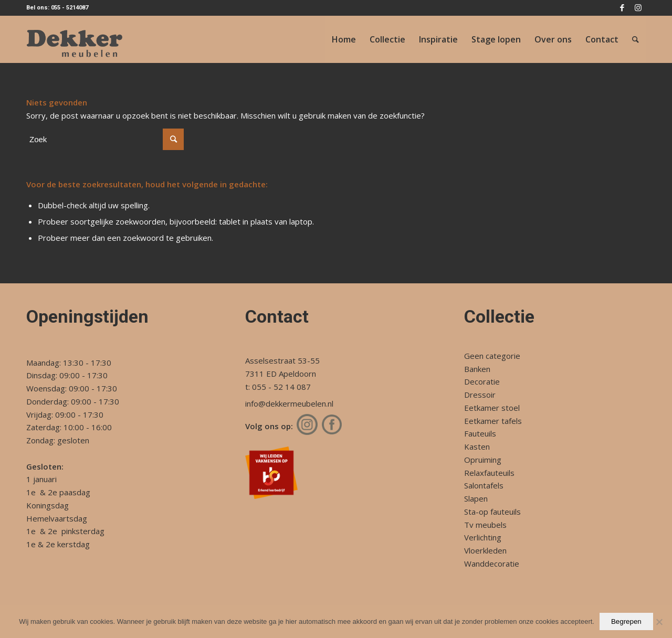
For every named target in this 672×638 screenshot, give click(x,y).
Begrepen (626, 621)
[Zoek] (636, 39)
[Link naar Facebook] (622, 8)
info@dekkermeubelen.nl (289, 403)
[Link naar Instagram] (638, 8)
